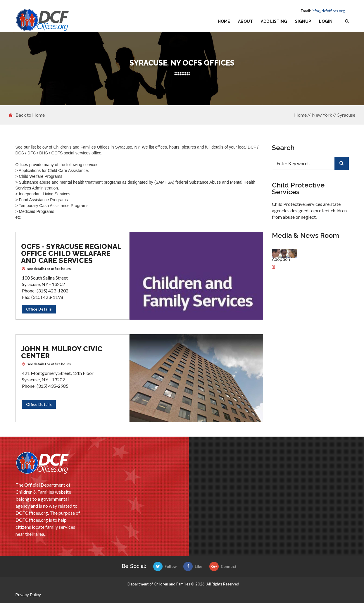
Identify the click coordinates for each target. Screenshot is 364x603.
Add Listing (274, 21)
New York (322, 115)
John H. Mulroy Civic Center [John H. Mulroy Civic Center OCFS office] (62, 352)
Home (224, 21)
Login (326, 21)
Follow (165, 566)
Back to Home (27, 115)
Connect (223, 566)
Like (193, 566)
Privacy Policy (28, 595)
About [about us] (245, 21)
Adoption (281, 259)
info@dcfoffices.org (328, 11)
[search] (342, 163)
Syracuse (346, 115)
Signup (303, 21)
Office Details (39, 309)
